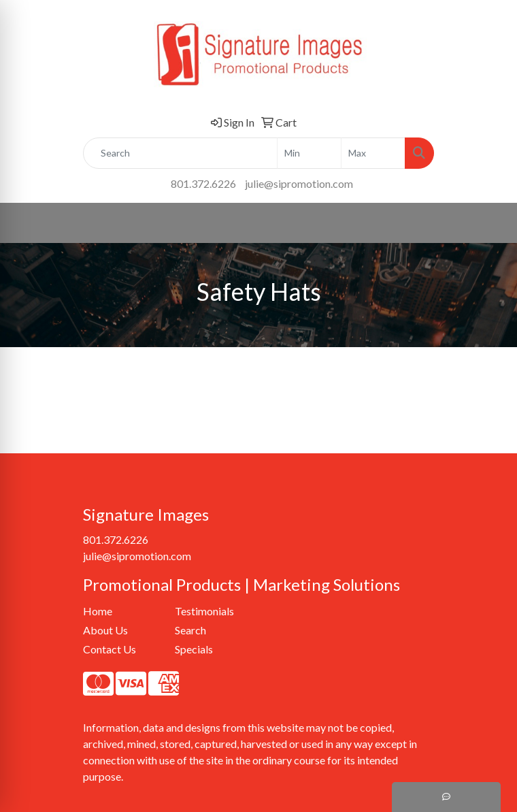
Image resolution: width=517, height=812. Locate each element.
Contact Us (110, 649)
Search (190, 630)
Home (98, 611)
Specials (194, 649)
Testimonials (204, 611)
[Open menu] (490, 223)
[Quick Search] (180, 153)
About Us (105, 630)
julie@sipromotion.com (299, 183)
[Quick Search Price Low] (309, 153)
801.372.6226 (203, 183)
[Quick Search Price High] (373, 153)
